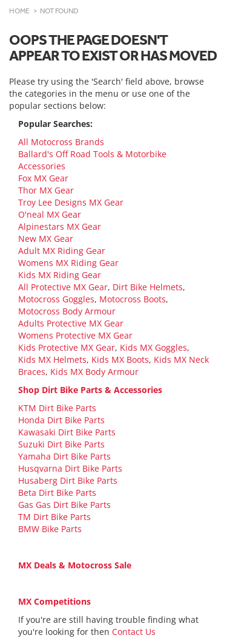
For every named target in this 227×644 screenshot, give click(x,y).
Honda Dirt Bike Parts (61, 420)
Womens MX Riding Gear (68, 263)
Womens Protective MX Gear (75, 335)
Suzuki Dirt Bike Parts (61, 444)
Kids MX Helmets (52, 359)
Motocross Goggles (56, 299)
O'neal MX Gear (50, 214)
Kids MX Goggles (153, 347)
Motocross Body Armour (67, 311)
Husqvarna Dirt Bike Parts (70, 468)
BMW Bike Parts (50, 529)
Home (19, 11)
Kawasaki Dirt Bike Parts (67, 432)
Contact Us (134, 632)
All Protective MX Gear (63, 287)
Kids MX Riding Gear (60, 275)
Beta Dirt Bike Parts (57, 493)
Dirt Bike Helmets (148, 287)
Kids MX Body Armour (94, 372)
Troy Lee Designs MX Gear (71, 202)
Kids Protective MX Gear (67, 347)
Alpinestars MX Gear (60, 226)
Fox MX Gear (43, 178)
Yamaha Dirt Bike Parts (64, 456)
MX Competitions (54, 601)
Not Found (59, 11)
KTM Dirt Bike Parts (57, 408)
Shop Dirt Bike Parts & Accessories (90, 390)
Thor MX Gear (46, 190)
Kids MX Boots (120, 359)
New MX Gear (46, 239)
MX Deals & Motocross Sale (75, 565)
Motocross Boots (133, 299)
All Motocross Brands (61, 142)
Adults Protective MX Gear (71, 323)
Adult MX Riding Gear (62, 251)
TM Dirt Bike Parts (54, 517)
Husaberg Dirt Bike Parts (68, 480)
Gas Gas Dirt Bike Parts (64, 505)
